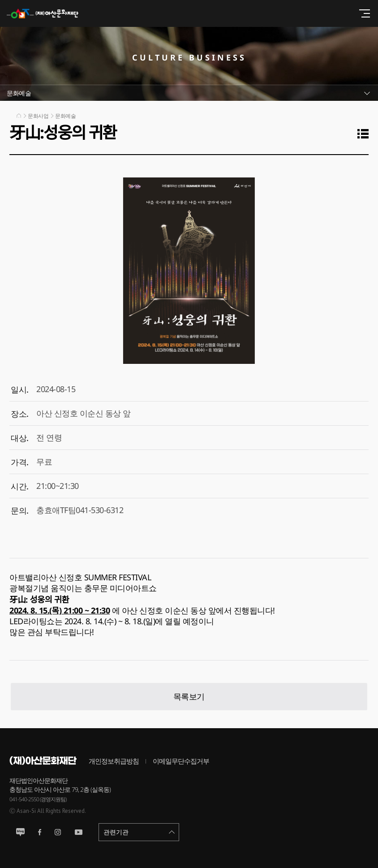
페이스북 (40, 832)
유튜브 (79, 832)
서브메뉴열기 (189, 93)
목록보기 (189, 696)
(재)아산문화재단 (47, 13)
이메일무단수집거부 (181, 761)
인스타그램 (58, 832)
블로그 (20, 832)
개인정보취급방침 (114, 761)
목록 (365, 134)
